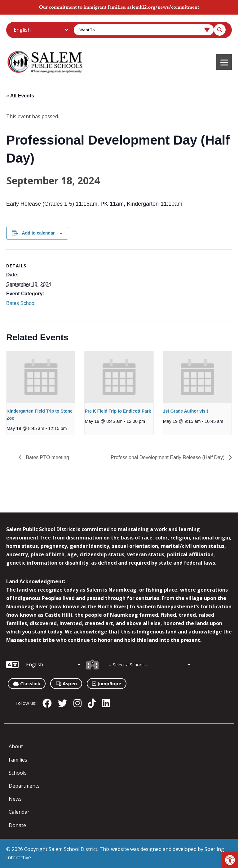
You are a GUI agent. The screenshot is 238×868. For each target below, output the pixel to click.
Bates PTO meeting (47, 457)
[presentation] (41, 377)
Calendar (19, 812)
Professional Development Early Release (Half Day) (168, 457)
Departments (24, 786)
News (15, 799)
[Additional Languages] (41, 30)
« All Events (20, 96)
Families (18, 760)
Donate (17, 825)
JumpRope (107, 683)
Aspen (66, 683)
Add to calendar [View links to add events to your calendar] (38, 233)
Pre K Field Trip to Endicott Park (118, 411)
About (16, 746)
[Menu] (224, 62)
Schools (18, 773)
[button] (230, 860)
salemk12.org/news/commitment (163, 7)
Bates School (21, 303)
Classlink (27, 683)
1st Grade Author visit (186, 411)
